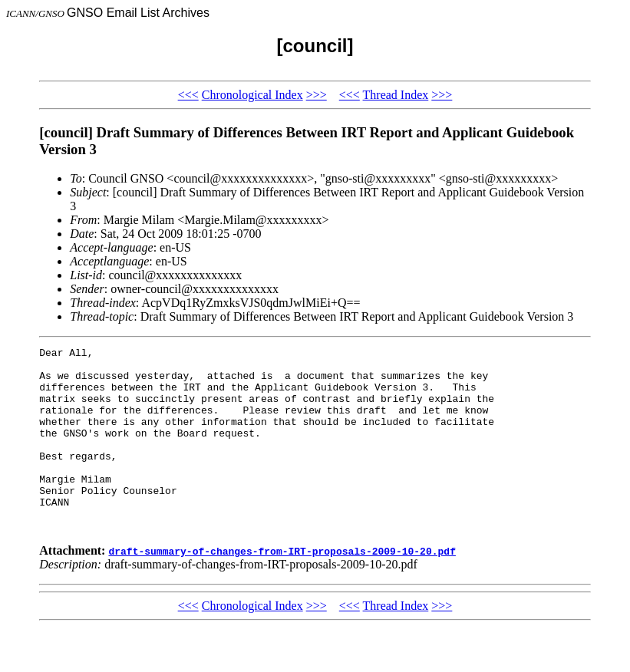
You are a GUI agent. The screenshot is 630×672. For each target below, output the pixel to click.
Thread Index (396, 95)
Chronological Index (252, 95)
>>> (317, 95)
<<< (188, 95)
